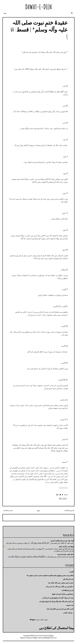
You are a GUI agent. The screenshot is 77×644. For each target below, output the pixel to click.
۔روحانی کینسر (68, 613)
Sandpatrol (29, 638)
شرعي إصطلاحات (67, 590)
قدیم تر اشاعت (69, 510)
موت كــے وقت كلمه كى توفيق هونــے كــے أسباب (58, 598)
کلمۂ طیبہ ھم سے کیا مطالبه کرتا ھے (62, 541)
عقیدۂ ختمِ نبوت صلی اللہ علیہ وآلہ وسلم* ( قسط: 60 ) (39, 29)
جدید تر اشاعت (8, 510)
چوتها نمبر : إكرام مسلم (66, 546)
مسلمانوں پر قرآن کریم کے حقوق (63, 594)
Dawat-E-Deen (38, 7)
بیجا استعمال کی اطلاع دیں (56, 628)
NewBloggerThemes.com (50, 638)
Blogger (33, 620)
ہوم (5, 13)
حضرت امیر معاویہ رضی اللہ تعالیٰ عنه (61, 583)
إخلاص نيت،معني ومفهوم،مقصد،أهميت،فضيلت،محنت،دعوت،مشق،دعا (50, 575)
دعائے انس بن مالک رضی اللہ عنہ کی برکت (60, 587)
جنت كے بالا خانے (68, 579)
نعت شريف (70, 605)
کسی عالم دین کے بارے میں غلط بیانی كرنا (60, 609)
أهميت (71, 572)
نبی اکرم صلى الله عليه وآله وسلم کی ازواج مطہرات (56, 601)
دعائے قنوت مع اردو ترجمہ (65, 554)
